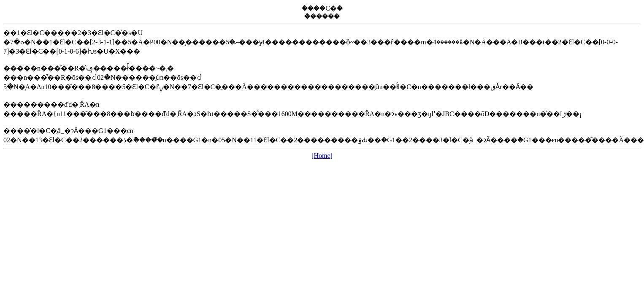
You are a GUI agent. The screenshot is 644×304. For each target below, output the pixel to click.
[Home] (322, 156)
